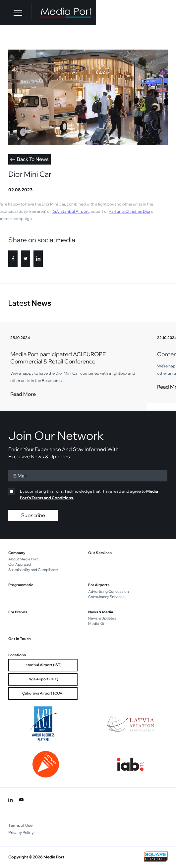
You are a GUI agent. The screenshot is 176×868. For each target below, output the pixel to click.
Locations (17, 655)
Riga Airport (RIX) (43, 679)
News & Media (101, 612)
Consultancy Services (106, 597)
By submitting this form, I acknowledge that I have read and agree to (83, 494)
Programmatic (21, 585)
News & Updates (102, 618)
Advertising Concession (108, 591)
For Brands (18, 612)
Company (17, 553)
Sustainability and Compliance (33, 570)
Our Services (100, 553)
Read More (23, 394)
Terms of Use (20, 825)
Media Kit (96, 623)
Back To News (29, 159)
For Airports (99, 585)
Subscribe (33, 515)
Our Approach (20, 564)
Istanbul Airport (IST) (43, 665)
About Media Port (23, 559)
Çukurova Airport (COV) (43, 693)
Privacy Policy (21, 832)
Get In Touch (20, 639)
